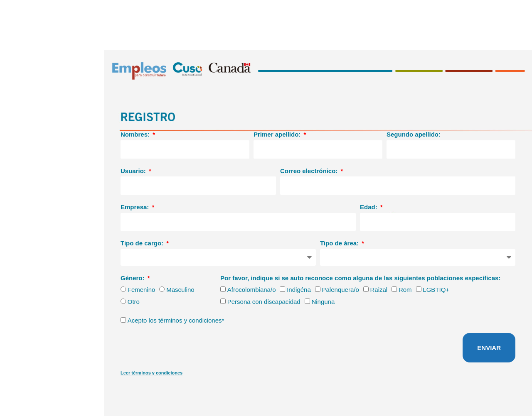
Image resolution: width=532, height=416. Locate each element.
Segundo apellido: (414, 134)
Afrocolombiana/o (252, 290)
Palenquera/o (341, 290)
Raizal (379, 290)
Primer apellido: (278, 134)
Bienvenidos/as (505, 9)
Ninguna (323, 302)
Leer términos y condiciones (151, 373)
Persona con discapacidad (264, 302)
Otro (134, 302)
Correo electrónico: (310, 171)
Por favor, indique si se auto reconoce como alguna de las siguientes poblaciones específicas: (360, 278)
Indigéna (299, 290)
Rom (405, 290)
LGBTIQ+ (436, 290)
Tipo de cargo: (143, 243)
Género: (133, 278)
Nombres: (136, 134)
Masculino (180, 290)
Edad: (369, 207)
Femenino (142, 290)
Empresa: (136, 207)
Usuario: (134, 171)
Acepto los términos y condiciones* (176, 320)
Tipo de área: (340, 243)
